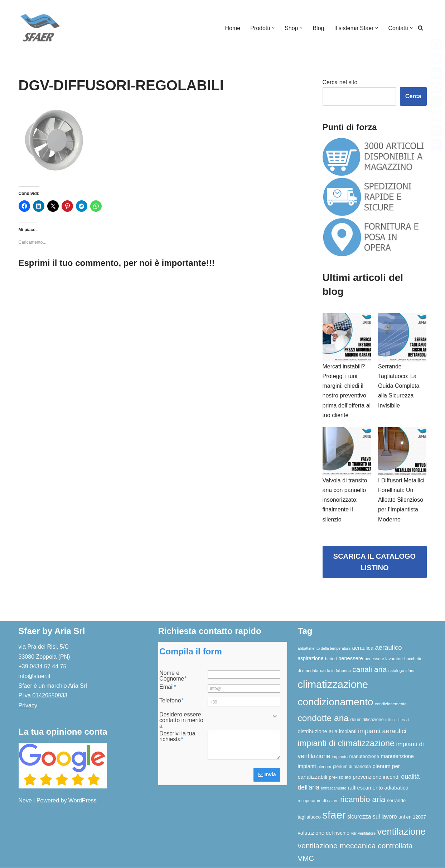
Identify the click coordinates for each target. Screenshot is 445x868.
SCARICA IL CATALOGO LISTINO (374, 562)
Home (233, 28)
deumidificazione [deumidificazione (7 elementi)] (367, 720)
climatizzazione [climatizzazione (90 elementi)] (333, 685)
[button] (273, 28)
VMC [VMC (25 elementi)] (306, 859)
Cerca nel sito (340, 82)
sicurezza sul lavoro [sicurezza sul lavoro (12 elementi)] (372, 817)
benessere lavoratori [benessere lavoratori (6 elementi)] (383, 659)
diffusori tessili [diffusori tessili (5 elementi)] (397, 720)
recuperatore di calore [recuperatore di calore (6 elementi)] (318, 801)
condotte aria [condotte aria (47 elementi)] (323, 718)
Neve (25, 801)
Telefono (171, 701)
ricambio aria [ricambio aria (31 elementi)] (363, 800)
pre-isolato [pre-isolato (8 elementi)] (340, 778)
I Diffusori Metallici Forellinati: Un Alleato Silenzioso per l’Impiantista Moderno (401, 500)
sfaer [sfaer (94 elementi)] (334, 815)
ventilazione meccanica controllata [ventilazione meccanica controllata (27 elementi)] (355, 846)
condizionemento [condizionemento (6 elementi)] (391, 704)
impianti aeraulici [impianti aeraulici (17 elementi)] (382, 731)
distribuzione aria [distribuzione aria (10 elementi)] (318, 732)
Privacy (28, 706)
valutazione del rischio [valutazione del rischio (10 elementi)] (324, 833)
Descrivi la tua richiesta (177, 737)
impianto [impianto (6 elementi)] (340, 757)
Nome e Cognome (173, 677)
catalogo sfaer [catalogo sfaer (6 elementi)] (402, 671)
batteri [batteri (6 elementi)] (331, 659)
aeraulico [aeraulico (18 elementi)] (389, 648)
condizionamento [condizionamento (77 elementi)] (336, 702)
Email (168, 687)
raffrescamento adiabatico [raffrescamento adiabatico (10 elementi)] (378, 788)
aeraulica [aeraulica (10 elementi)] (363, 649)
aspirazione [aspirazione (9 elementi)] (311, 659)
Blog (318, 28)
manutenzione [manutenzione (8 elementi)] (364, 757)
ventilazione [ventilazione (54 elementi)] (402, 832)
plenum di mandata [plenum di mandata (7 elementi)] (352, 767)
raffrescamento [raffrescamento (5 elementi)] (333, 788)
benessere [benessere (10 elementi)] (351, 659)
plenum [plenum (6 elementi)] (325, 767)
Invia (267, 775)
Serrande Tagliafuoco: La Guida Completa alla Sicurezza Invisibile (399, 386)
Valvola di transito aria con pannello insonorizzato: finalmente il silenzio (345, 500)
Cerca (413, 96)
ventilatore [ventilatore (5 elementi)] (367, 834)
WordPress (83, 801)
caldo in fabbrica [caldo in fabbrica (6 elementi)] (335, 671)
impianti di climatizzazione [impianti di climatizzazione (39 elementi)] (346, 744)
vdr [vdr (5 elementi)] (354, 834)
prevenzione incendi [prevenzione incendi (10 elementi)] (376, 777)
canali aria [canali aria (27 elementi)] (369, 670)
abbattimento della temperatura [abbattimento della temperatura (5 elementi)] (324, 649)
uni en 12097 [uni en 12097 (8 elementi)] (412, 817)
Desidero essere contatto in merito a (181, 721)
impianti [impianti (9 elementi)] (348, 732)
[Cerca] (420, 28)
